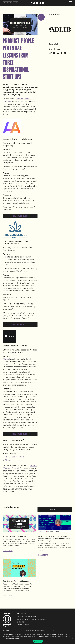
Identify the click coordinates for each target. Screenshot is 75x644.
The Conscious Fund (14, 457)
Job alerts (6, 630)
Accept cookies (38, 641)
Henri (5, 257)
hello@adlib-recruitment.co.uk (27, 617)
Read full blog (20, 216)
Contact (53, 630)
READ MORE (8, 551)
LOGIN (16, 3)
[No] (73, 638)
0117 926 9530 (22, 614)
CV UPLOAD (7, 3)
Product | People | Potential (17, 100)
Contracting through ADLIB (35, 630)
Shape (6, 359)
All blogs (55, 510)
